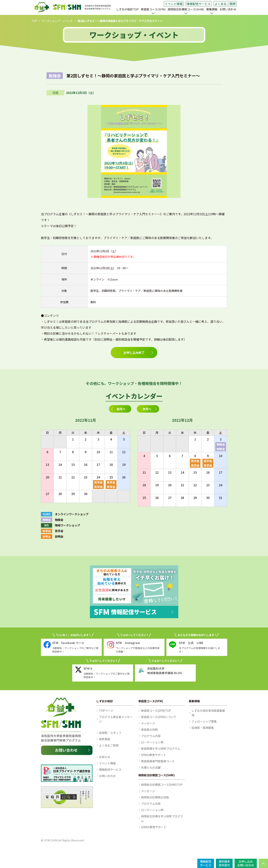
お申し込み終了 (134, 353)
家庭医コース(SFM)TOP (156, 711)
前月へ (121, 409)
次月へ (147, 409)
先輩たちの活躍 (151, 767)
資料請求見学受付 (224, 863)
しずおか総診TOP (127, 9)
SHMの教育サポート (154, 827)
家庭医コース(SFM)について (159, 717)
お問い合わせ (228, 9)
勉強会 (221, 444)
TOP (34, 21)
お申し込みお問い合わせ (246, 863)
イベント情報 (174, 4)
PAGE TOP (263, 863)
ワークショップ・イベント (57, 21)
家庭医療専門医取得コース (158, 761)
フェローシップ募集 (204, 721)
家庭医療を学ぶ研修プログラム (161, 748)
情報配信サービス (199, 4)
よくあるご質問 (225, 4)
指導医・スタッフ (110, 733)
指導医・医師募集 (203, 728)
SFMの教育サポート (154, 755)
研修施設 (105, 739)
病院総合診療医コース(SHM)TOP (162, 785)
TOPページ (106, 711)
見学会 (98, 482)
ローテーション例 (152, 742)
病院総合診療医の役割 (155, 797)
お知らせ (105, 757)
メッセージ (148, 723)
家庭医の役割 (149, 730)
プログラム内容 (151, 736)
